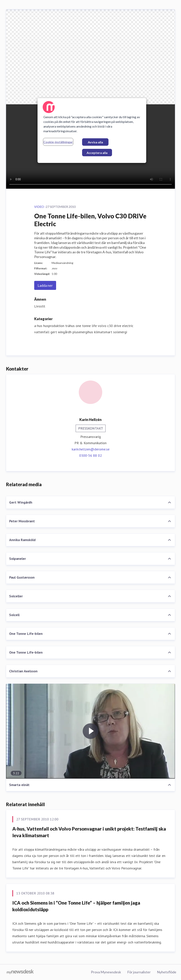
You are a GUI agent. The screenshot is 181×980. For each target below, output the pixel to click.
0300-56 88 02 (90, 455)
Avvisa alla (95, 142)
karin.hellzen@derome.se (91, 449)
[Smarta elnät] (90, 731)
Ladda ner (45, 285)
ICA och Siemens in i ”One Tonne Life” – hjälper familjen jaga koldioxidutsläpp (76, 906)
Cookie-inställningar (58, 142)
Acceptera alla (97, 153)
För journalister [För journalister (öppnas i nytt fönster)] (139, 972)
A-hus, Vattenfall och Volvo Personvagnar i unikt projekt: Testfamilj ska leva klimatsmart (89, 832)
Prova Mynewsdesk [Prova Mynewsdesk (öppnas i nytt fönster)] (106, 972)
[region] (92, 130)
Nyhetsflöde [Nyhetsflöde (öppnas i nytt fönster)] (167, 972)
